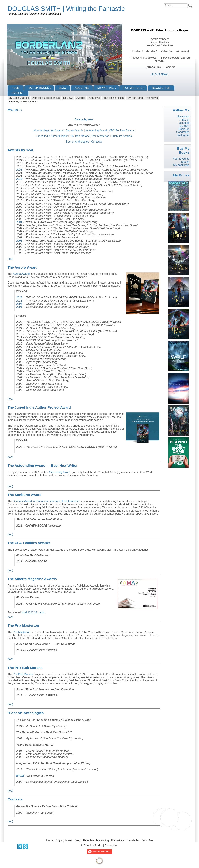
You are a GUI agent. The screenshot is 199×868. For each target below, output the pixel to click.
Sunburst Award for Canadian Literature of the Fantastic (46, 501)
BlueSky (184, 126)
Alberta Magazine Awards (48, 130)
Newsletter (161, 88)
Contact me (111, 846)
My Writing (106, 88)
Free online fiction (113, 98)
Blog (62, 88)
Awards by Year (84, 120)
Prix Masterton (101, 136)
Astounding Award (96, 130)
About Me (82, 88)
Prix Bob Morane (80, 136)
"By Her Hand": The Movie (142, 98)
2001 (19, 241)
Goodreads (183, 132)
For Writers (133, 88)
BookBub (184, 129)
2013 (19, 179)
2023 (19, 170)
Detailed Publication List (46, 98)
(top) (10, 259)
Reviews (68, 98)
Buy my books (39, 88)
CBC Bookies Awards (122, 130)
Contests (96, 142)
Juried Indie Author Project (52, 136)
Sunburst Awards (122, 136)
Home (16, 88)
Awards (80, 98)
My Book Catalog (19, 98)
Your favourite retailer (181, 160)
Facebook (184, 123)
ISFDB (20, 776)
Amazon (184, 120)
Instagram (183, 135)
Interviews (94, 98)
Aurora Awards (74, 130)
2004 (19, 222)
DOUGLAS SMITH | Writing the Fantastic (66, 9)
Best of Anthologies (77, 142)
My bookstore (181, 165)
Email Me (18, 93)
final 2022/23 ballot (33, 612)
